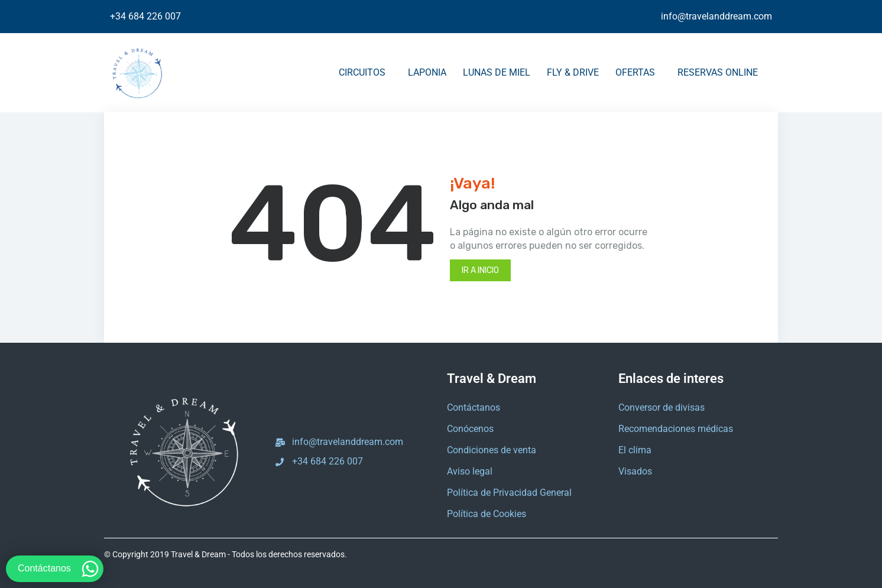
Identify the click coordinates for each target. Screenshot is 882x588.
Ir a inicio (480, 270)
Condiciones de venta (492, 450)
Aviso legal (470, 471)
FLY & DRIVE (573, 72)
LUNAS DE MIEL (497, 72)
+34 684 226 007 (145, 16)
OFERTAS (638, 73)
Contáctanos (474, 407)
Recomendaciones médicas (676, 429)
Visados (635, 471)
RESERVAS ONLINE (721, 73)
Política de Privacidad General (509, 493)
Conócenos (470, 429)
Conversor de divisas (661, 407)
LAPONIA (427, 72)
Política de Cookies (487, 514)
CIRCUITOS (365, 73)
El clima (635, 450)
